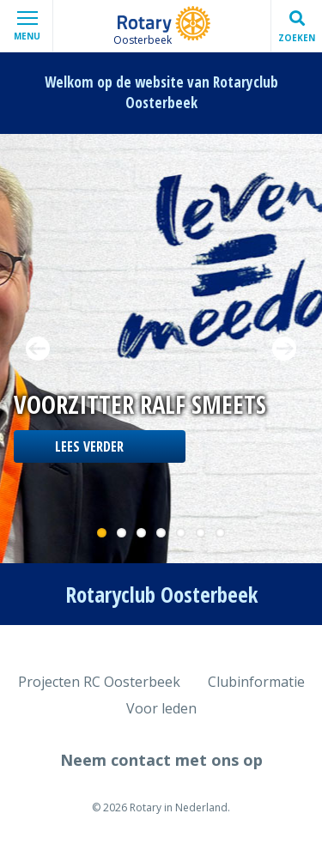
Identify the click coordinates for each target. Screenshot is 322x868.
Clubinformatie (256, 682)
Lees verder (89, 446)
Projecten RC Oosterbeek (99, 682)
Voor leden (161, 708)
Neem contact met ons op (161, 760)
